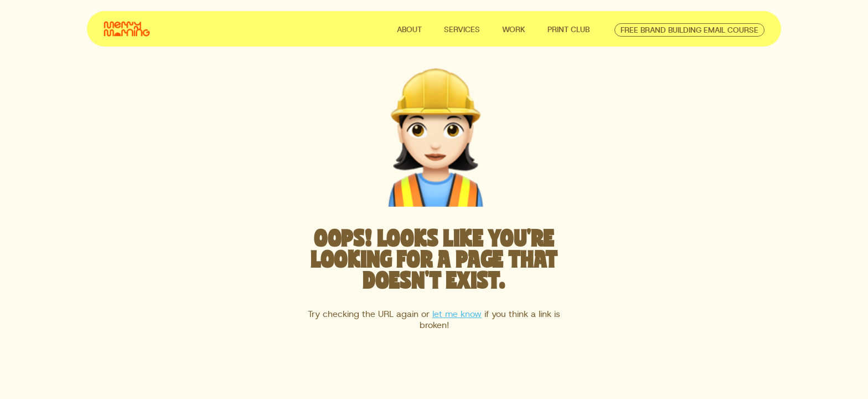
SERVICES (462, 30)
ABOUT (409, 30)
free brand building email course (689, 30)
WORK (514, 30)
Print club (569, 30)
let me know (457, 314)
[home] (127, 28)
